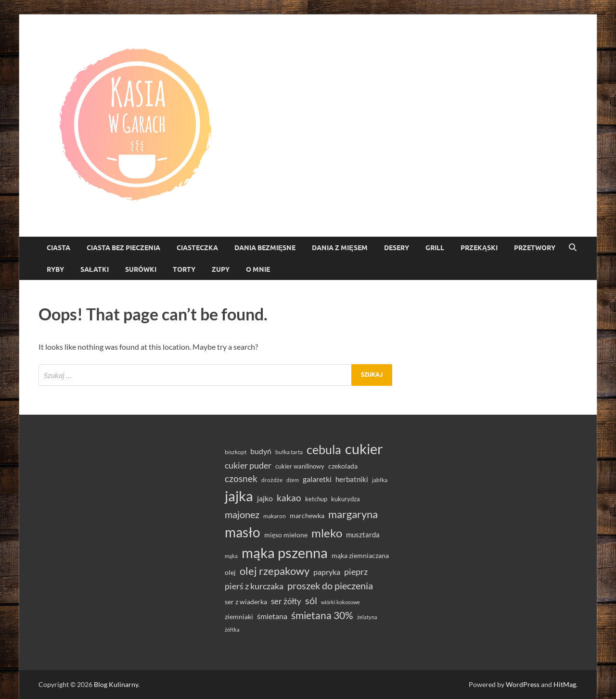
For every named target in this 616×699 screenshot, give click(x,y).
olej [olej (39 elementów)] (230, 572)
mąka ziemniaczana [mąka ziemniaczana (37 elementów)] (360, 556)
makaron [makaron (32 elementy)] (275, 516)
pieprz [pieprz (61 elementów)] (356, 572)
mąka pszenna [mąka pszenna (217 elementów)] (285, 553)
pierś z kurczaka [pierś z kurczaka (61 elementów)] (254, 586)
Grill (435, 248)
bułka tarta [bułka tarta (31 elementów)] (289, 452)
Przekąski (479, 248)
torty (184, 269)
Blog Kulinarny (116, 684)
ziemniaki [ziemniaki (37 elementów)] (239, 617)
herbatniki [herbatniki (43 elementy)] (352, 479)
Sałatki (95, 269)
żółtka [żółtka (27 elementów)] (232, 629)
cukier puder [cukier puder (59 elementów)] (248, 465)
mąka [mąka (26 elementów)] (231, 556)
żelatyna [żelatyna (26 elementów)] (367, 617)
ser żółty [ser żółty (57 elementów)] (286, 601)
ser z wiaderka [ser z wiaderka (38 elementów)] (246, 602)
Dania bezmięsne (265, 248)
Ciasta (58, 248)
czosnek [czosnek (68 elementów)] (241, 478)
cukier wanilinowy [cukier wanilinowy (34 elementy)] (300, 466)
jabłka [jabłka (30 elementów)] (380, 480)
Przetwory (535, 248)
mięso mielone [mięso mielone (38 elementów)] (286, 535)
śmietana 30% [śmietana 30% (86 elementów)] (322, 615)
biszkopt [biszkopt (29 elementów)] (236, 452)
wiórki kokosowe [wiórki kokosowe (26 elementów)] (340, 602)
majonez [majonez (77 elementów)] (242, 514)
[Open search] (573, 248)
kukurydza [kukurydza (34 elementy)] (346, 499)
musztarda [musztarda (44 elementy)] (363, 534)
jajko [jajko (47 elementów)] (265, 498)
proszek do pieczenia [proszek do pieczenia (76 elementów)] (330, 585)
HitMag (565, 684)
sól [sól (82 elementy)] (311, 600)
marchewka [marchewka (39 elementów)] (307, 515)
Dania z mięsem (340, 248)
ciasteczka (197, 248)
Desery (397, 248)
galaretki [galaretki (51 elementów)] (317, 479)
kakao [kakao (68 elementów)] (289, 498)
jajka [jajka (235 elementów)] (239, 496)
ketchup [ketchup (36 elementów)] (316, 499)
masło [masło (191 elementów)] (243, 532)
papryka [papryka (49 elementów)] (327, 572)
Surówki (141, 269)
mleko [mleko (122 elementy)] (327, 533)
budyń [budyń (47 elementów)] (261, 451)
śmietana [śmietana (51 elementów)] (272, 616)
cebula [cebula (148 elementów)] (324, 449)
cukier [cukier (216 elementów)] (364, 449)
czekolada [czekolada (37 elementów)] (343, 466)
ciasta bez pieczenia (123, 248)
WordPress (523, 684)
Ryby (55, 269)
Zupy (221, 269)
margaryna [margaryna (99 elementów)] (353, 514)
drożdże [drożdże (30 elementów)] (272, 480)
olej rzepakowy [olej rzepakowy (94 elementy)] (275, 571)
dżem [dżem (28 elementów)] (293, 480)
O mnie (258, 269)
